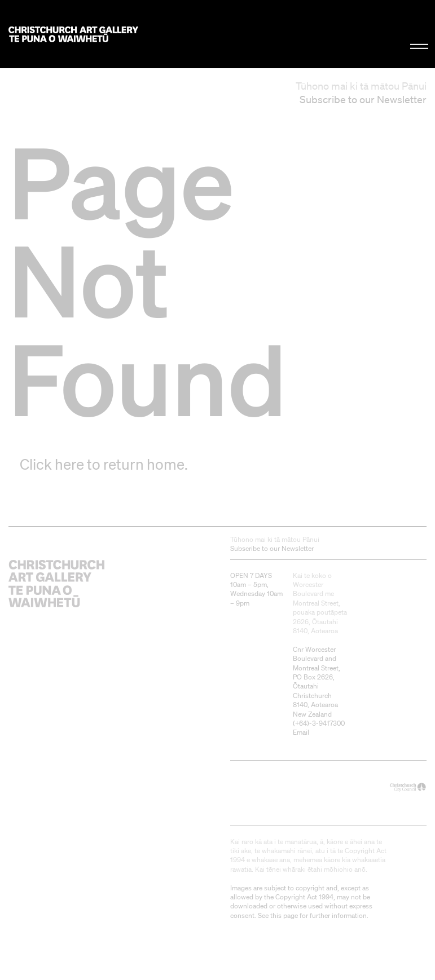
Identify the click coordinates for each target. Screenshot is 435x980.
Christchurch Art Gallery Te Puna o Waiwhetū (73, 34)
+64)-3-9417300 (320, 723)
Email (301, 732)
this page (284, 915)
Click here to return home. (104, 464)
